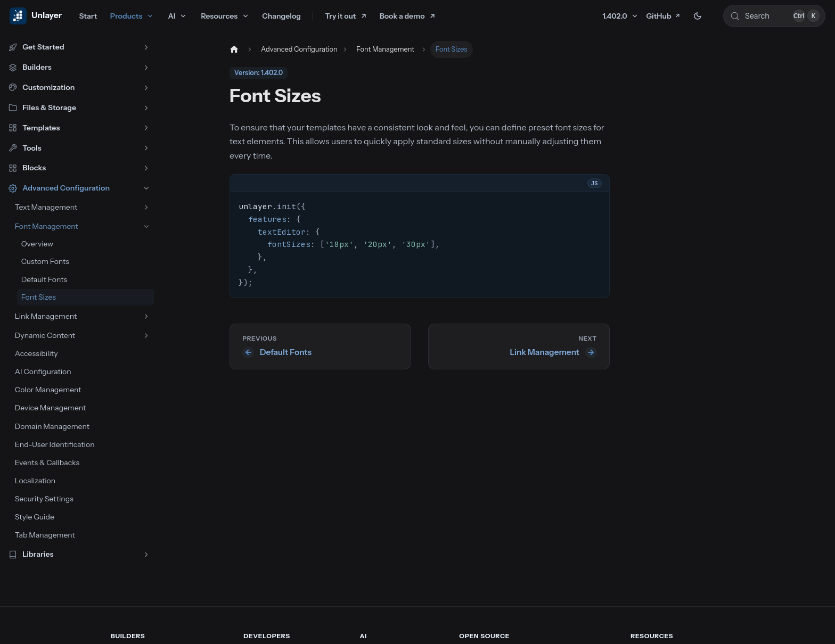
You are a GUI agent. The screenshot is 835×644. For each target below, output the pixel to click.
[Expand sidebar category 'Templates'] (146, 128)
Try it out (341, 16)
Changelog (281, 16)
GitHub (663, 16)
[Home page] (233, 49)
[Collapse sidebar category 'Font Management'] (146, 226)
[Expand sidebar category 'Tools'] (146, 148)
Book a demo (402, 16)
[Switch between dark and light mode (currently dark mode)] (698, 16)
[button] (79, 47)
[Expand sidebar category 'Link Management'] (146, 316)
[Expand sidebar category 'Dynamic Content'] (146, 336)
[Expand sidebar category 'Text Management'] (146, 207)
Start (88, 16)
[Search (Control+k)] (774, 16)
